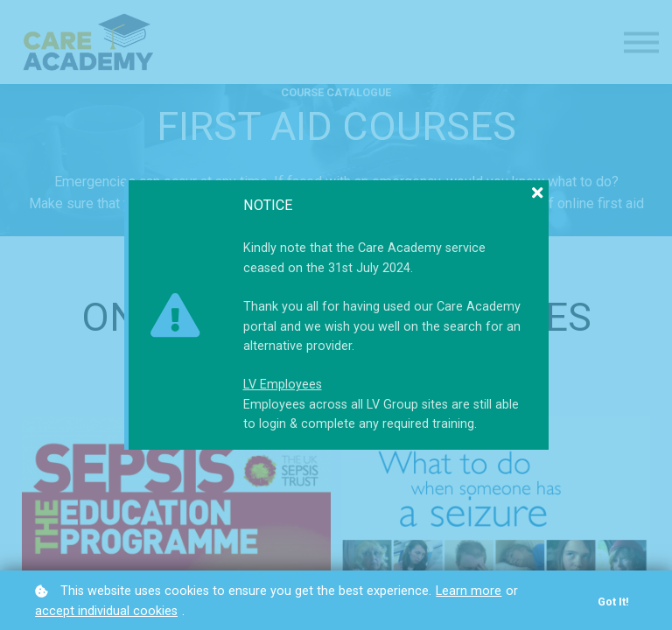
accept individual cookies (106, 611)
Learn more (469, 591)
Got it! (613, 602)
